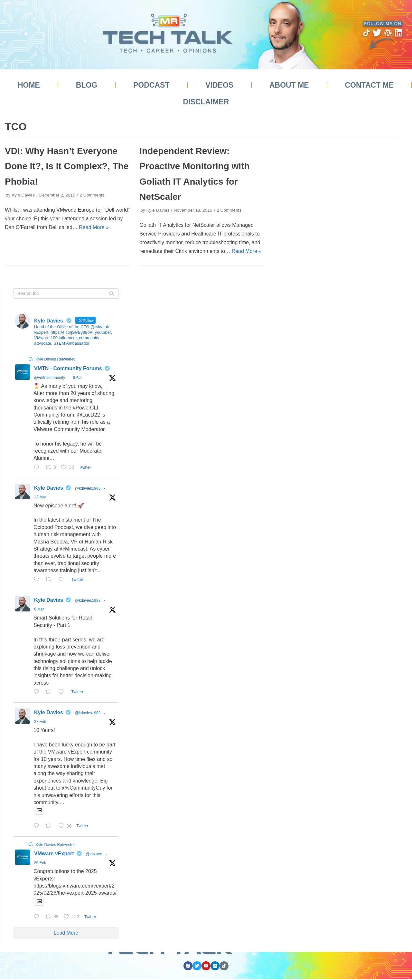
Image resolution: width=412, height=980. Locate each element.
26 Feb (40, 863)
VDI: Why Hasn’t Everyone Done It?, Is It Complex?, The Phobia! (67, 166)
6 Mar (39, 609)
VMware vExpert (54, 854)
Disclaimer (206, 102)
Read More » (94, 227)
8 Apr (77, 378)
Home (29, 85)
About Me (289, 85)
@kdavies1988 (88, 488)
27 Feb (40, 722)
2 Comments (92, 195)
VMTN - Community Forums (68, 368)
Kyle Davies (23, 195)
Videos (219, 85)
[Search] (66, 293)
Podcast (151, 85)
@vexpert (94, 854)
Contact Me (369, 85)
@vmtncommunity (50, 378)
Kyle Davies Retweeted (56, 359)
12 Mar (40, 497)
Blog (87, 85)
